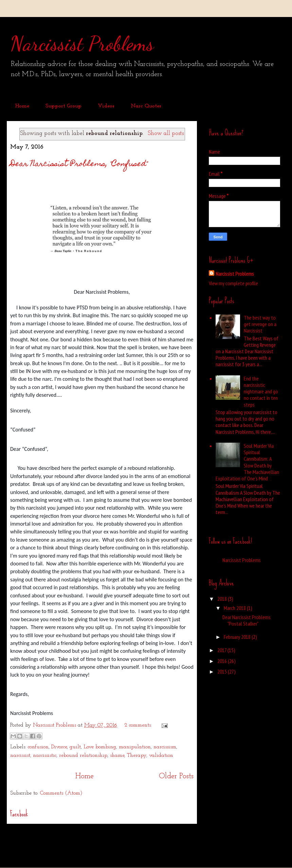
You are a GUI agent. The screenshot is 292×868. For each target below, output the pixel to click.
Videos (106, 106)
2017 (222, 650)
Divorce (59, 747)
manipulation (135, 747)
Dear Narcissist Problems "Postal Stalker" (247, 620)
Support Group (63, 106)
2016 (223, 661)
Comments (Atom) (61, 793)
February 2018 (238, 637)
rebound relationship (83, 755)
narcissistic (45, 755)
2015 (223, 671)
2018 (223, 599)
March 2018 (235, 608)
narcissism (165, 747)
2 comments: (139, 725)
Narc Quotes (146, 106)
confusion (38, 747)
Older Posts (176, 776)
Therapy (137, 755)
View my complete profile (233, 283)
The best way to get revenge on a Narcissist (260, 324)
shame (117, 755)
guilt (75, 747)
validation (161, 755)
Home (22, 106)
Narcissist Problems (82, 44)
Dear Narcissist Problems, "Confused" (79, 164)
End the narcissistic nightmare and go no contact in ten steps (261, 392)
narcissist (20, 755)
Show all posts (166, 133)
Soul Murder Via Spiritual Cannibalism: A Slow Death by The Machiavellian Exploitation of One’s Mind (247, 462)
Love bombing (100, 747)
